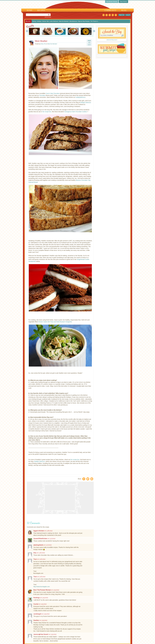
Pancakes (42, 95)
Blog (124, 10)
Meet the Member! (64, 21)
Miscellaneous (73, 21)
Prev (27, 31)
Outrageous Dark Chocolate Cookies (76, 112)
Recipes (41, 10)
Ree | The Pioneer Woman (42, 590)
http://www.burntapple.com (42, 587)
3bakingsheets (38, 545)
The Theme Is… (95, 21)
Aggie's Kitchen (39, 531)
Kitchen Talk (45, 21)
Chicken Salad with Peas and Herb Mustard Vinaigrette (55, 322)
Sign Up (122, 15)
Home (30, 10)
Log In (128, 15)
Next (94, 31)
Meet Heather (41, 41)
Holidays (39, 21)
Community (110, 10)
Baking (34, 21)
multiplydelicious (80, 97)
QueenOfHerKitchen (40, 539)
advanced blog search (112, 40)
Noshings (37, 598)
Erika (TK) (43, 44)
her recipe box (47, 112)
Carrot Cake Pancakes (53, 93)
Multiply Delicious (86, 102)
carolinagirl (37, 614)
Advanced (48, 17)
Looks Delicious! (54, 21)
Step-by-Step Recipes (84, 21)
